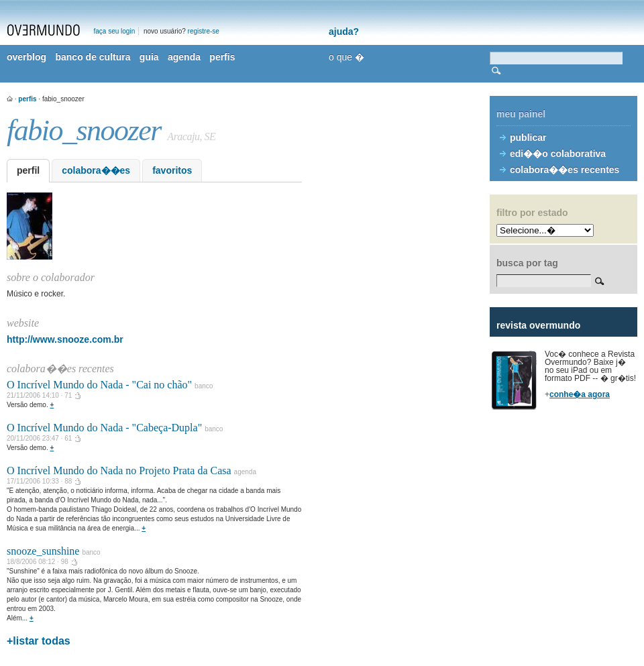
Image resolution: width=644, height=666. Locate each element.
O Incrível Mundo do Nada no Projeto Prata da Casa (119, 470)
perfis (222, 57)
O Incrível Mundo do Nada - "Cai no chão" (99, 385)
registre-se (204, 31)
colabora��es (96, 170)
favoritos (172, 170)
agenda (184, 57)
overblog (26, 57)
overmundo (44, 30)
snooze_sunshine (43, 551)
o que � (346, 57)
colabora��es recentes (565, 170)
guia (149, 57)
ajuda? (344, 32)
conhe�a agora (580, 394)
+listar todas (39, 641)
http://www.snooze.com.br (65, 339)
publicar (528, 137)
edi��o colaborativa (558, 154)
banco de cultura (93, 57)
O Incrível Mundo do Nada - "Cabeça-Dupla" (104, 428)
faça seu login (115, 31)
